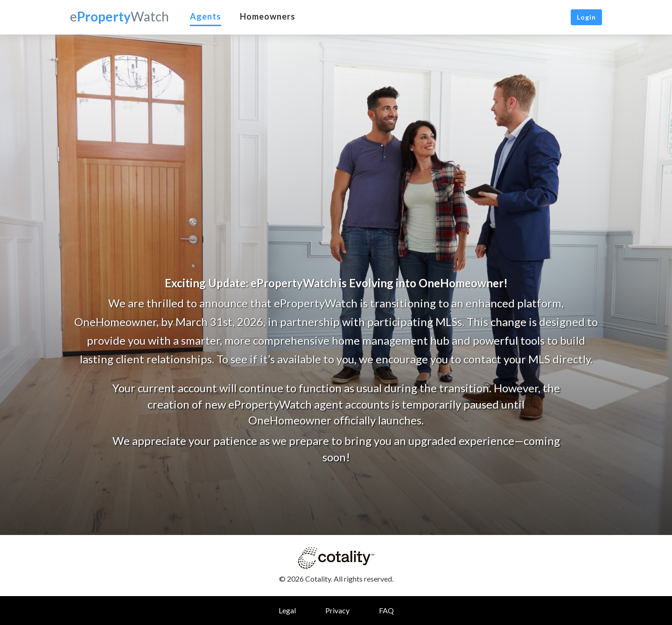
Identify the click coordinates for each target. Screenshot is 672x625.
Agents (206, 16)
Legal (287, 610)
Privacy (337, 610)
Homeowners (268, 16)
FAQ (386, 610)
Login (586, 17)
